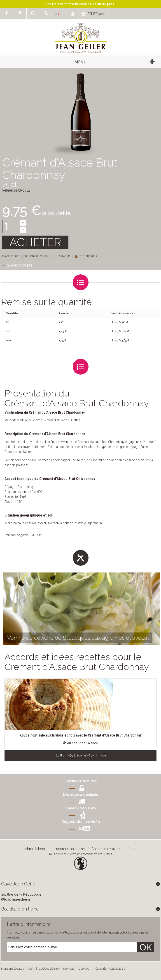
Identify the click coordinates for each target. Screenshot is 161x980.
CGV (32, 969)
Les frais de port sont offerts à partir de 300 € (81, 4)
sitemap (69, 969)
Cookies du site (49, 969)
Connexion (73, 14)
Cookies (84, 969)
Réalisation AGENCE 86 (109, 969)
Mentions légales (13, 969)
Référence (10, 190)
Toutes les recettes (80, 755)
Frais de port (11, 256)
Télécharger (86, 256)
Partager (62, 256)
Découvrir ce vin (37, 256)
